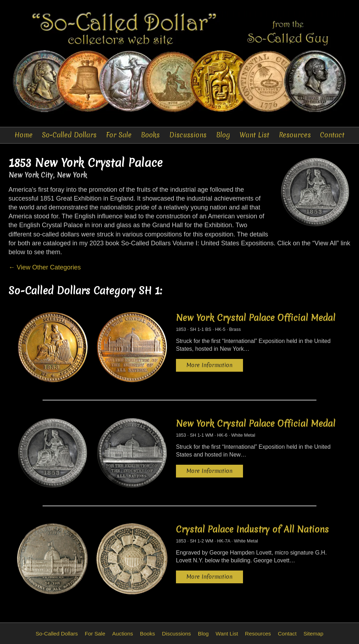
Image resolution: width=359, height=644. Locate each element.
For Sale (119, 135)
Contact (332, 135)
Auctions (123, 634)
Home (24, 135)
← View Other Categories (45, 267)
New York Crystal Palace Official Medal (256, 318)
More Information (209, 365)
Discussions (188, 135)
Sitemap (313, 634)
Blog (223, 135)
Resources (295, 135)
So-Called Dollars (69, 135)
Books (150, 135)
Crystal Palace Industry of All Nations (252, 529)
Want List (254, 135)
